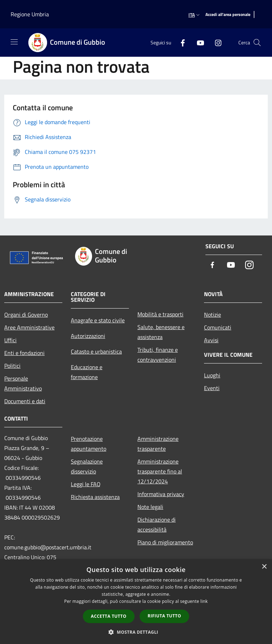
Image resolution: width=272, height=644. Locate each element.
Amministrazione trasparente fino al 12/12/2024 (160, 471)
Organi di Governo (26, 315)
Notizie (212, 315)
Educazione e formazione (87, 372)
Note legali (150, 507)
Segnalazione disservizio (87, 466)
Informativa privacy (161, 494)
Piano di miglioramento (165, 542)
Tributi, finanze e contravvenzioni (158, 355)
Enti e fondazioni (24, 353)
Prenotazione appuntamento (89, 444)
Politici (12, 366)
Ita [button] (195, 15)
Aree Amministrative (29, 327)
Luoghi (212, 375)
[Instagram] (215, 42)
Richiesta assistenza (95, 497)
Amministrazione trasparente (158, 444)
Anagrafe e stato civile (98, 320)
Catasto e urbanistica (96, 351)
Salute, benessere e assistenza (161, 332)
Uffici (10, 340)
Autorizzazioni (88, 336)
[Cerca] (257, 43)
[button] (136, 632)
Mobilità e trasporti (160, 314)
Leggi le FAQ (86, 484)
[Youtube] (198, 42)
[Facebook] (180, 42)
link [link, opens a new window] (204, 601)
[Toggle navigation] (14, 42)
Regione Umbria (30, 14)
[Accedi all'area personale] (228, 15)
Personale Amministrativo (23, 383)
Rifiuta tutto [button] (165, 616)
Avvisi (211, 340)
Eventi (212, 388)
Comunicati (218, 327)
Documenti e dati (25, 401)
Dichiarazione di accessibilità (157, 524)
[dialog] (136, 602)
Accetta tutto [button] (109, 616)
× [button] (264, 567)
